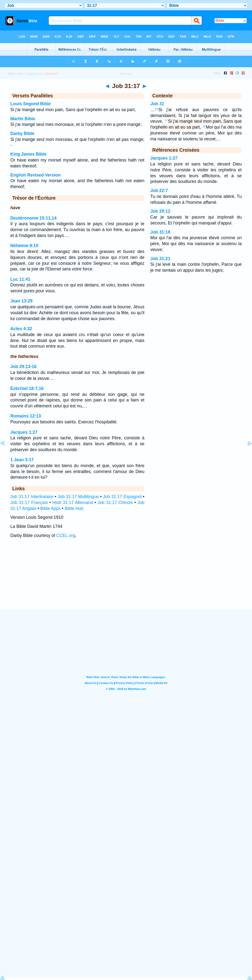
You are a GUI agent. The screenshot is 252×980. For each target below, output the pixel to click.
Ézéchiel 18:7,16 (27, 388)
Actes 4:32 (21, 329)
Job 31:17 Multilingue (78, 497)
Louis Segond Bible (31, 104)
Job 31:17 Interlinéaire (32, 497)
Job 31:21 (160, 259)
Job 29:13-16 (24, 367)
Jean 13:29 (21, 301)
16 (156, 109)
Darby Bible (22, 134)
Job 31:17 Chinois (115, 503)
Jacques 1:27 (24, 432)
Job (20, 74)
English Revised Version (35, 175)
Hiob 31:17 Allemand (73, 503)
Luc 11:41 (20, 279)
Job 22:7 (159, 191)
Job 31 (157, 104)
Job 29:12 (160, 211)
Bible (11, 74)
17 (166, 120)
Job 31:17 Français (29, 503)
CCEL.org (66, 535)
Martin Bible (23, 119)
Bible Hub (74, 508)
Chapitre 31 (34, 74)
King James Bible (28, 154)
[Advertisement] (126, 578)
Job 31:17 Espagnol (122, 497)
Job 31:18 (160, 232)
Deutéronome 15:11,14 (33, 218)
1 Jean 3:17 (22, 460)
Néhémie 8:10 (24, 246)
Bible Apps (51, 508)
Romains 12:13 (26, 416)
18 (204, 126)
